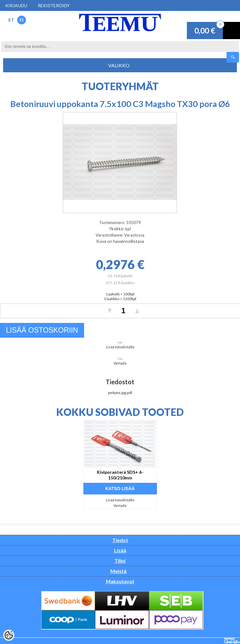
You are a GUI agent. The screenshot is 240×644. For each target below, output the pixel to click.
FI (22, 20)
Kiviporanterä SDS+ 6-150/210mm (120, 475)
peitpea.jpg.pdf (120, 393)
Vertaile (120, 363)
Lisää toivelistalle (120, 347)
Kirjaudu (16, 5)
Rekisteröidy (54, 5)
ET (11, 20)
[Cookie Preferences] (9, 635)
